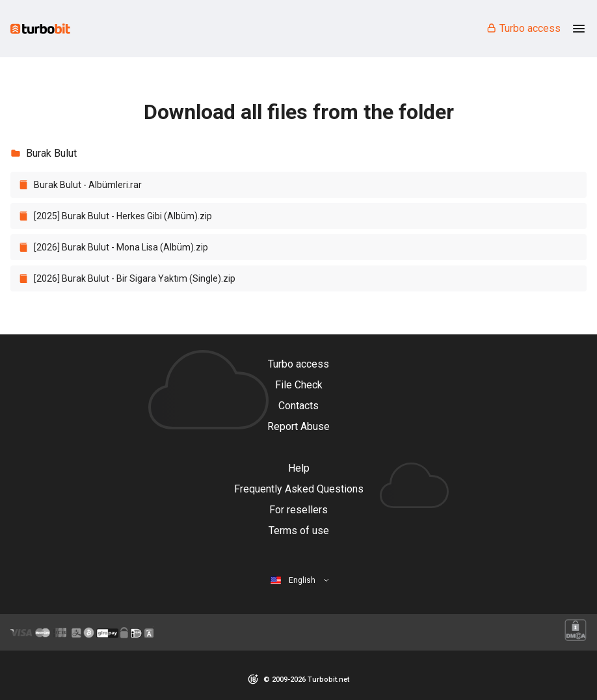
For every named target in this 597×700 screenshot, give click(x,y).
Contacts (298, 406)
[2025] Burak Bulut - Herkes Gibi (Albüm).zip (123, 216)
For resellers (298, 510)
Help (299, 468)
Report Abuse (298, 426)
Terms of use (299, 531)
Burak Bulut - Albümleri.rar (88, 185)
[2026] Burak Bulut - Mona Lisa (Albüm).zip (121, 247)
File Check (299, 385)
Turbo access (523, 28)
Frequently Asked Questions (299, 489)
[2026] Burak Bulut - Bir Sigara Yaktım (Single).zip (135, 278)
